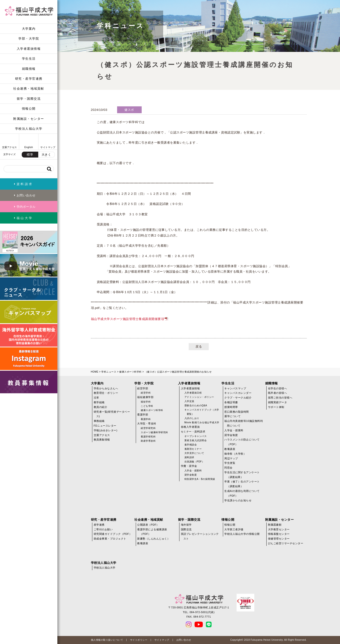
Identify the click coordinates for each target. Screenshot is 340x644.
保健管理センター (279, 539)
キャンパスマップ (235, 388)
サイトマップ (162, 640)
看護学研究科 (148, 437)
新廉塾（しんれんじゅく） (153, 539)
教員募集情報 (102, 440)
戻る (199, 347)
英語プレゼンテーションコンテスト (200, 536)
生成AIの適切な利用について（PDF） (242, 493)
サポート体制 (276, 407)
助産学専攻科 (148, 441)
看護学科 (146, 419)
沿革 (96, 398)
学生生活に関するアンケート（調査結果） (242, 475)
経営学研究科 (148, 428)
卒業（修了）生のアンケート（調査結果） (242, 484)
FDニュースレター (105, 426)
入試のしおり (192, 418)
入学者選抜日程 (193, 393)
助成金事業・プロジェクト (110, 539)
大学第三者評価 (234, 529)
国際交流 (186, 529)
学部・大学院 (29, 39)
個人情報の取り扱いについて (107, 640)
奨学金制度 (191, 475)
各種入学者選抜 (190, 427)
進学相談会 (191, 445)
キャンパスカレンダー (238, 393)
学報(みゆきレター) (106, 430)
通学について (232, 416)
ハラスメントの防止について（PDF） (242, 442)
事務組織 (99, 421)
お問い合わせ (184, 640)
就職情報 (29, 69)
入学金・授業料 (193, 471)
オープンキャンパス (196, 436)
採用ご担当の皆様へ (280, 398)
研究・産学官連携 (29, 79)
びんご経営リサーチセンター (286, 543)
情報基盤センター (279, 534)
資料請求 (189, 457)
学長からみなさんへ (106, 388)
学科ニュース (109, 372)
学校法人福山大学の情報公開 (242, 534)
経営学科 (146, 393)
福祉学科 (146, 402)
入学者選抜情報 (29, 49)
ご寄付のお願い (103, 529)
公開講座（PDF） (148, 525)
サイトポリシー (139, 640)
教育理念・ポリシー (106, 393)
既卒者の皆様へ (278, 393)
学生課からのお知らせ (238, 500)
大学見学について (194, 453)
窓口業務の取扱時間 (237, 412)
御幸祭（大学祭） (235, 454)
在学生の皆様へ (278, 388)
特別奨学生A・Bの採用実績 (200, 479)
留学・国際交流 (29, 99)
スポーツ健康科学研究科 (154, 432)
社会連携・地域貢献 (29, 89)
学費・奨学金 (189, 466)
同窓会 (228, 468)
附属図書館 (275, 525)
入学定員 (189, 401)
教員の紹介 (101, 407)
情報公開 (29, 109)
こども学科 (147, 406)
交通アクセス (102, 435)
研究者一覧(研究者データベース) (112, 414)
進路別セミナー (193, 449)
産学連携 (99, 525)
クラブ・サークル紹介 (238, 398)
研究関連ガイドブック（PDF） (113, 534)
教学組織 (99, 402)
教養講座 (230, 449)
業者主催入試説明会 (196, 440)
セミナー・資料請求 (193, 432)
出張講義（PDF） (194, 462)
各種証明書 (231, 402)
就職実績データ (278, 402)
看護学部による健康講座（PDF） (152, 532)
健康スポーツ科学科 (130, 372)
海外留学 (186, 525)
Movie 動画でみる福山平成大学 (202, 422)
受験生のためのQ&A (196, 405)
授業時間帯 (231, 407)
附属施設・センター (29, 119)
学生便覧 (230, 463)
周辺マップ (231, 458)
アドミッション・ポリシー (199, 397)
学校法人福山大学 (29, 129)
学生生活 (29, 59)
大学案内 (29, 29)
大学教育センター (279, 529)
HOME (95, 372)
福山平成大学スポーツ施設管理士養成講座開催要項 (128, 319)
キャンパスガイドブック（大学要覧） (202, 412)
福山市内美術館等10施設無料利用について (244, 423)
